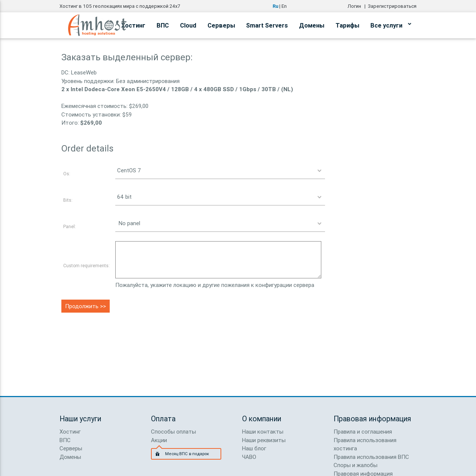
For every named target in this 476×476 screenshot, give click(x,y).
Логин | (358, 6)
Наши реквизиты (264, 440)
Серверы (221, 25)
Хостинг (70, 432)
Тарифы (347, 25)
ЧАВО (249, 457)
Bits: (68, 200)
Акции (159, 440)
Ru (275, 6)
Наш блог (254, 448)
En (284, 6)
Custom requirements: (86, 266)
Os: (67, 174)
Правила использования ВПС (371, 457)
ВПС (163, 25)
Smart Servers (267, 25)
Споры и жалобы (356, 465)
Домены (312, 25)
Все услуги (391, 24)
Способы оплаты (173, 432)
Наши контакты (263, 432)
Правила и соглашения (363, 432)
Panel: (70, 226)
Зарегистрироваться (392, 6)
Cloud (188, 25)
